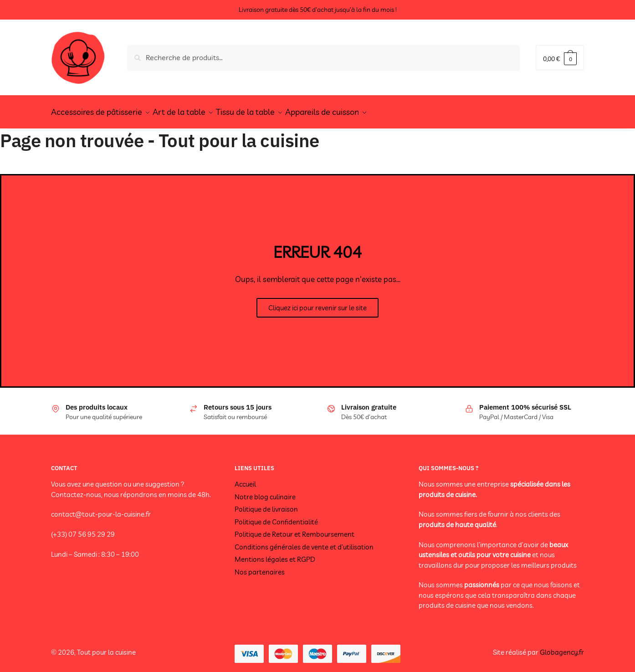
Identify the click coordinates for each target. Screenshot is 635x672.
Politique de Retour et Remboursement (294, 529)
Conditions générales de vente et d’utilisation (304, 541)
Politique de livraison (266, 504)
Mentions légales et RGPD (275, 554)
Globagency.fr (562, 647)
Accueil (245, 479)
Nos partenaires (260, 567)
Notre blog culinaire (265, 491)
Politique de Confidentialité (276, 516)
